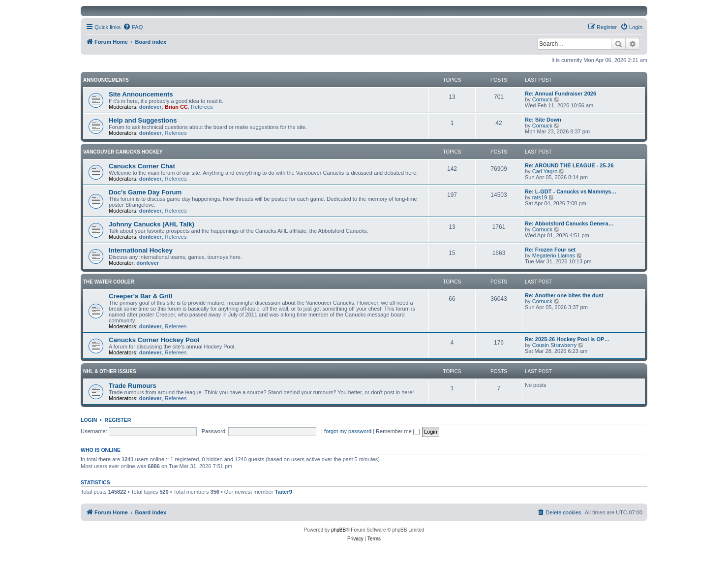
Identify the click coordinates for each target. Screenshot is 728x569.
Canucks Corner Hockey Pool (154, 340)
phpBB (338, 530)
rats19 (540, 197)
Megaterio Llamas (554, 255)
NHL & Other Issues (110, 371)
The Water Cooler (109, 282)
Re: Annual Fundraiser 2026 (561, 94)
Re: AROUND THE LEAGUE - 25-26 (569, 165)
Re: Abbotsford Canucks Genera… (569, 223)
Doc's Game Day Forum (145, 192)
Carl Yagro (545, 171)
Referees (202, 107)
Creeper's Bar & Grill (140, 296)
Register (118, 420)
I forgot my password (346, 431)
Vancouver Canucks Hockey (123, 152)
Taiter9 (284, 492)
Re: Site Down (543, 120)
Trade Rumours (133, 386)
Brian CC (176, 107)
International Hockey (141, 250)
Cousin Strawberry (554, 345)
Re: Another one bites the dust (564, 295)
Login (89, 420)
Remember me (398, 431)
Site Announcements (141, 94)
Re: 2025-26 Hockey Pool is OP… (567, 339)
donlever (151, 107)
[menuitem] (133, 27)
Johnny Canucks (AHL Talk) (152, 224)
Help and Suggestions (143, 120)
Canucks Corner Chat (142, 166)
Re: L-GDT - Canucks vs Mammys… (571, 191)
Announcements (106, 80)
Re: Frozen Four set (550, 250)
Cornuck (542, 99)
